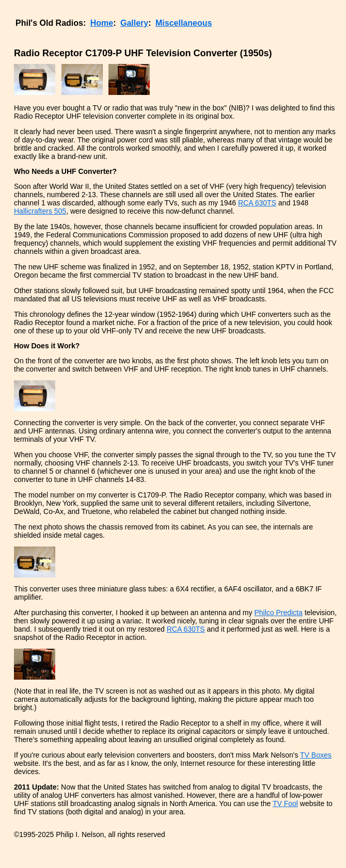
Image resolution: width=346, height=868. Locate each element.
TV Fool (285, 803)
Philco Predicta (278, 613)
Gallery (134, 23)
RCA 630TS (257, 203)
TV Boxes (316, 755)
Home (102, 23)
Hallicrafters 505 (40, 211)
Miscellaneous (184, 23)
